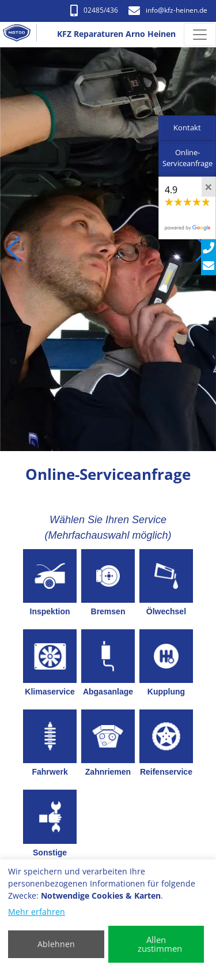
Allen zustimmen (160, 944)
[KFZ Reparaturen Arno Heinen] (21, 35)
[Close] (209, 187)
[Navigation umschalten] (200, 35)
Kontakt (187, 127)
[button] (14, 249)
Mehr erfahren (37, 912)
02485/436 (94, 10)
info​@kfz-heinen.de (168, 10)
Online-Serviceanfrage (187, 158)
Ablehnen (56, 944)
